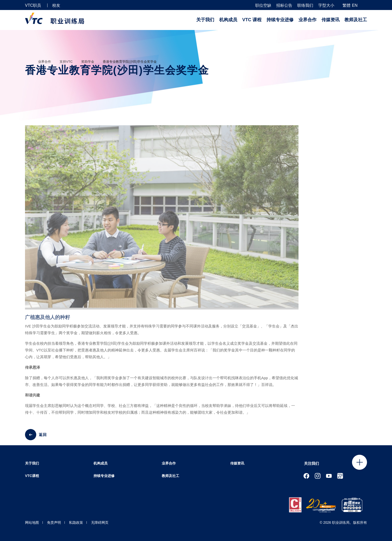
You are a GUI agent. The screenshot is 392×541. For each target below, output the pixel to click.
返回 (43, 435)
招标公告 (284, 5)
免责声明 (54, 522)
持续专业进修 (280, 20)
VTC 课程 (252, 20)
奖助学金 (88, 62)
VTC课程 (32, 476)
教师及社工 (356, 20)
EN (355, 5)
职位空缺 (263, 5)
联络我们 (305, 5)
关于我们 (205, 20)
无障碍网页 (100, 522)
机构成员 (228, 20)
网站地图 (32, 522)
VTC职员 (33, 5)
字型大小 (326, 5)
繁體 (346, 5)
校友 (56, 5)
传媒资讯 (330, 20)
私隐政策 (76, 522)
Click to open (359, 462)
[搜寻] (365, 5)
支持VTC (66, 62)
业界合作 (307, 20)
